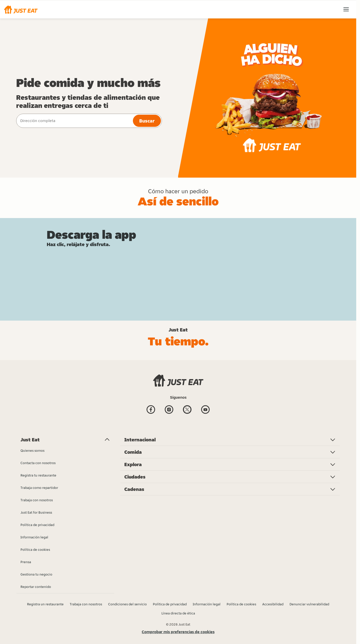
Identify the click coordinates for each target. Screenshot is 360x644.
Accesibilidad (273, 604)
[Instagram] (169, 410)
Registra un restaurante (45, 604)
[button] (21, 9)
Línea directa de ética (178, 613)
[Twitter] (187, 410)
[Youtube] (205, 410)
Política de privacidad (170, 604)
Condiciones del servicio (127, 604)
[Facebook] (151, 410)
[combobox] (74, 121)
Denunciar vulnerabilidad (309, 604)
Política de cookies (241, 604)
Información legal (207, 604)
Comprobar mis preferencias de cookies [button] (178, 632)
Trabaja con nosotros (86, 604)
